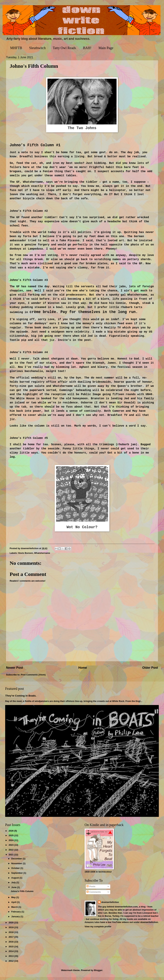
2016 (11, 945)
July (14, 886)
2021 (11, 858)
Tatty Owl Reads (64, 48)
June (14, 890)
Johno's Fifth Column (22, 894)
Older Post (150, 671)
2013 (11, 959)
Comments (94, 895)
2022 (11, 853)
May (14, 900)
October (16, 871)
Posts (91, 890)
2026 (11, 834)
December (17, 862)
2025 (11, 839)
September (17, 876)
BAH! (87, 48)
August (15, 881)
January (16, 920)
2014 (11, 954)
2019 (11, 930)
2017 (11, 940)
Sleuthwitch (37, 48)
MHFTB (16, 48)
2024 (11, 843)
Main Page (106, 48)
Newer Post (15, 671)
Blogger (98, 973)
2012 (11, 964)
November (17, 866)
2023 (11, 848)
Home (83, 671)
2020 (11, 926)
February (16, 915)
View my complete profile (98, 929)
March (15, 910)
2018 (11, 935)
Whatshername (42, 556)
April (14, 905)
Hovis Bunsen (26, 556)
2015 (11, 949)
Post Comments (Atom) (33, 678)
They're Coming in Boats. (21, 699)
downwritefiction (110, 905)
